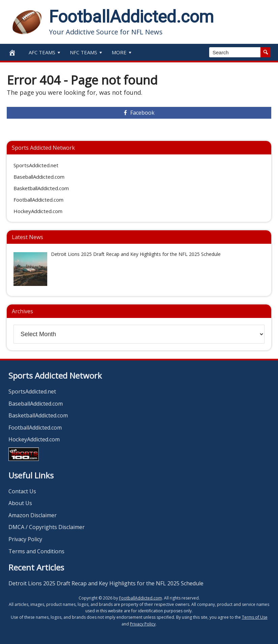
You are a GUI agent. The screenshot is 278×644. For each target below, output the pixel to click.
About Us (20, 503)
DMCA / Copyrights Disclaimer (47, 527)
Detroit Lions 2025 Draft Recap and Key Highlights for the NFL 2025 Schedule (106, 583)
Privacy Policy (25, 539)
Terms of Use (255, 617)
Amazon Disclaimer (33, 515)
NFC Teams (87, 52)
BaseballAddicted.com (39, 177)
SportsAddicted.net (36, 165)
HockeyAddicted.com (38, 211)
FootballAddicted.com (131, 17)
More (122, 52)
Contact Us (22, 491)
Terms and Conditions (36, 551)
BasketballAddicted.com (41, 188)
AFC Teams (45, 52)
